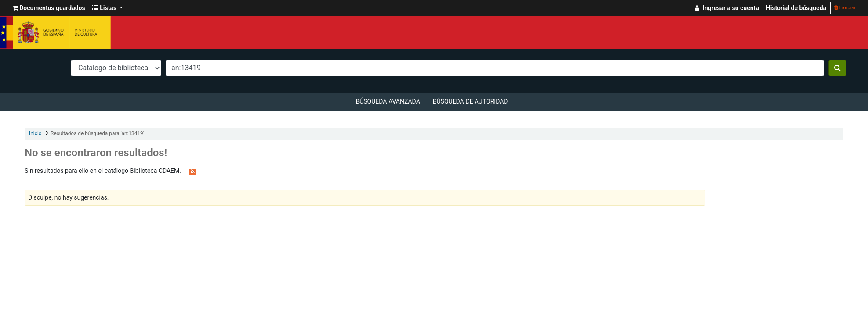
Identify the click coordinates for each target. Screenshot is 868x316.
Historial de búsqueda (796, 8)
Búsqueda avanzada (388, 101)
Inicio (35, 133)
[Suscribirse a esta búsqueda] (193, 171)
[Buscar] (837, 68)
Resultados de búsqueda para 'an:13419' (97, 133)
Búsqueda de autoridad (470, 101)
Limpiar (845, 8)
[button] (49, 8)
